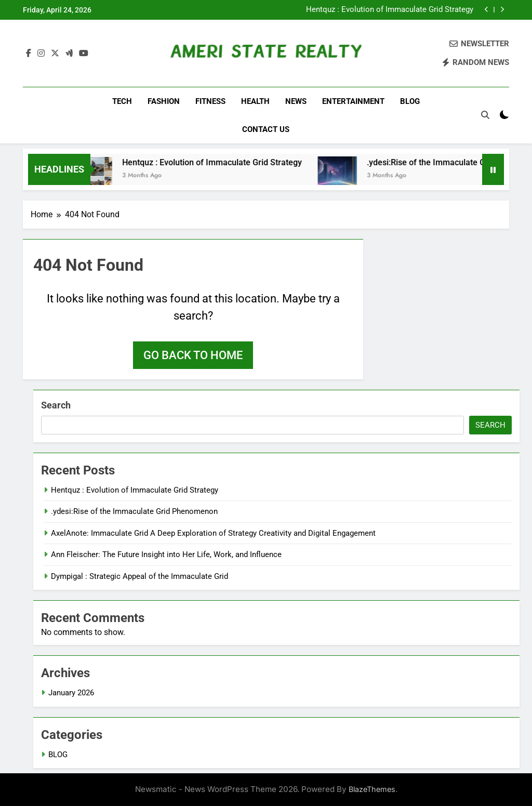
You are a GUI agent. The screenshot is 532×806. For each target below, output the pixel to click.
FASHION (164, 101)
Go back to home (193, 355)
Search (56, 405)
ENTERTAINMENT (353, 101)
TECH (122, 101)
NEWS (296, 101)
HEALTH (255, 101)
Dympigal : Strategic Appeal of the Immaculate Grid (139, 576)
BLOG (410, 101)
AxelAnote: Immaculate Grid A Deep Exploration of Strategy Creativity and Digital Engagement (213, 533)
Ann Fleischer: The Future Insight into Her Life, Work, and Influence (166, 554)
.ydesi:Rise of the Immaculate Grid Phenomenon (134, 511)
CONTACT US (266, 129)
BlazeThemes (372, 789)
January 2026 (71, 693)
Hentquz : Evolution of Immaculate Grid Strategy (390, 10)
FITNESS (210, 101)
